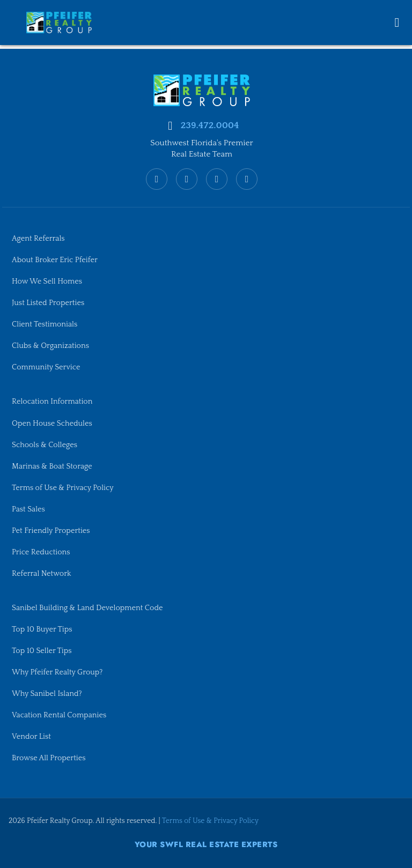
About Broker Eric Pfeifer (55, 258)
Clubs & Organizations (51, 345)
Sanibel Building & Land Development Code (88, 607)
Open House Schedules (52, 422)
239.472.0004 (209, 124)
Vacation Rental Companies (59, 715)
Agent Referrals (38, 237)
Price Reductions (41, 551)
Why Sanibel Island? (47, 693)
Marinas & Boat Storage (52, 465)
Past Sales (28, 508)
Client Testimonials (45, 323)
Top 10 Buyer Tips (42, 629)
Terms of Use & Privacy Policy (63, 487)
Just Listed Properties (48, 302)
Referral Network (42, 573)
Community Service (46, 366)
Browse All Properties (49, 758)
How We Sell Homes (47, 280)
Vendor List (31, 737)
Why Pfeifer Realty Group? (57, 672)
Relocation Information (52, 400)
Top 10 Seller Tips (42, 650)
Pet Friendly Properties (51, 530)
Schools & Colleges (45, 444)
